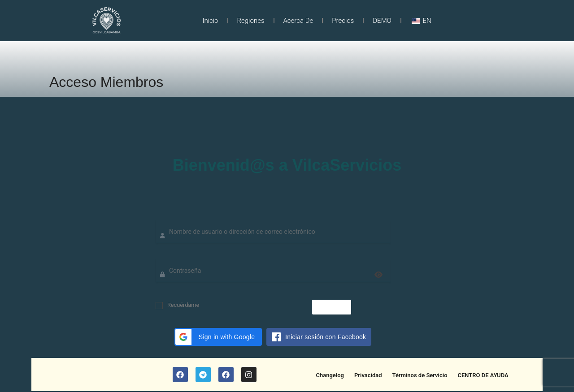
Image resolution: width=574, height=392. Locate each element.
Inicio (210, 21)
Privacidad (368, 375)
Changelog (330, 375)
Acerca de (298, 21)
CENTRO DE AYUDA (483, 375)
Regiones (251, 21)
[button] (218, 337)
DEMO (382, 21)
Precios (343, 21)
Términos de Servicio (420, 375)
